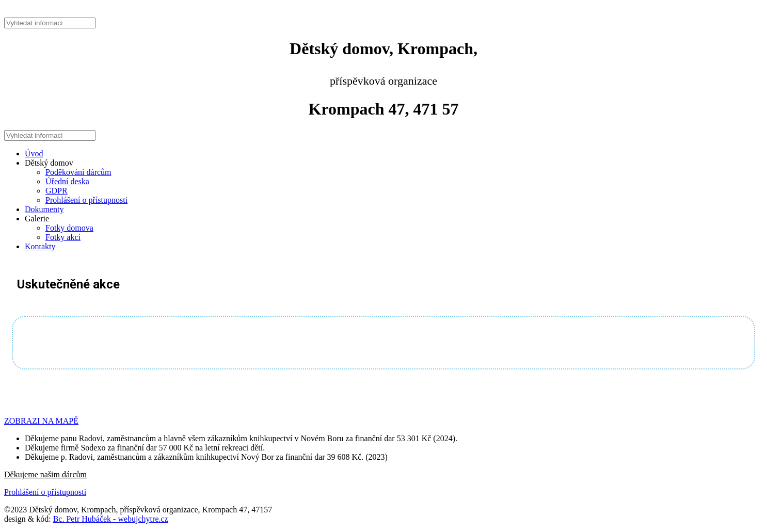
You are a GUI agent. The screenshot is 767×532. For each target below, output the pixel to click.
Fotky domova (69, 228)
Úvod (34, 154)
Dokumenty (44, 209)
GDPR (57, 191)
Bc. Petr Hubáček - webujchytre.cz (111, 519)
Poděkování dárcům (78, 172)
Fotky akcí (63, 237)
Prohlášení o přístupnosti (86, 200)
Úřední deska (67, 181)
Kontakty (40, 246)
